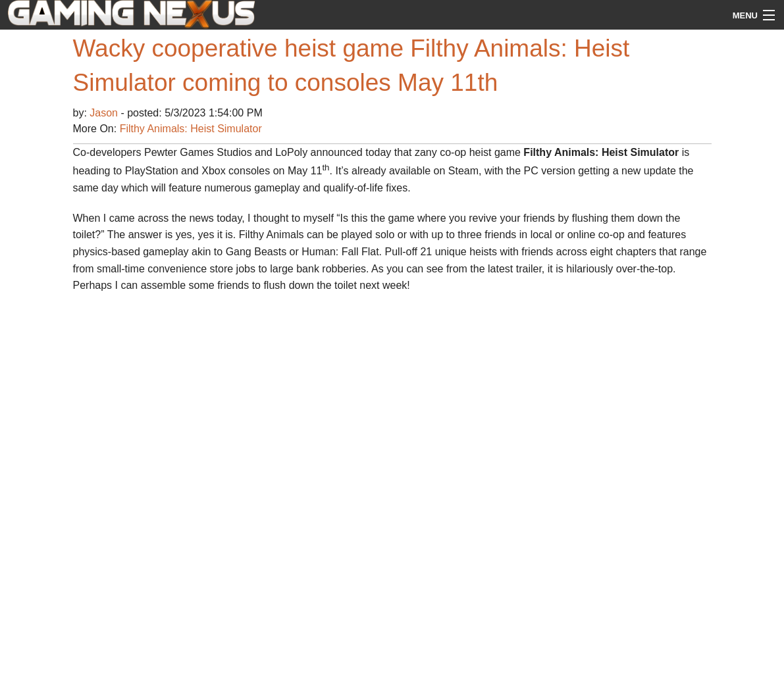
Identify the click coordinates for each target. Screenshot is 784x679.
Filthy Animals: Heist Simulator (191, 129)
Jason (105, 113)
